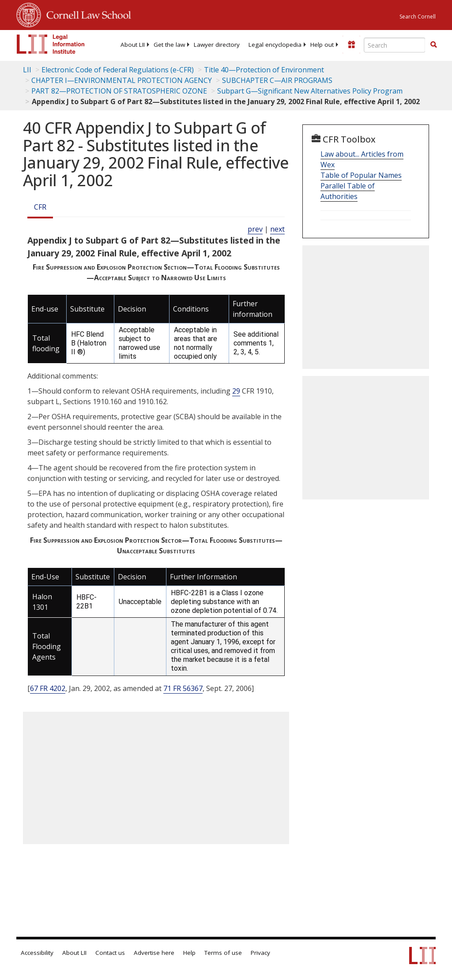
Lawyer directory (217, 45)
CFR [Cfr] (40, 207)
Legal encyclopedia (275, 45)
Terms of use (223, 953)
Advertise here (154, 953)
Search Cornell (418, 17)
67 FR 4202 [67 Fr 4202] (48, 688)
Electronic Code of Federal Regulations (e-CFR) (118, 70)
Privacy (260, 953)
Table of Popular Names (361, 175)
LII (27, 70)
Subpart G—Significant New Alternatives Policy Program (310, 91)
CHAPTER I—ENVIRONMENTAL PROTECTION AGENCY (122, 80)
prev (255, 229)
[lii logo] (51, 44)
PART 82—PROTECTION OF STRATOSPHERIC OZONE (119, 91)
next (277, 229)
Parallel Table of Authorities (348, 191)
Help (189, 953)
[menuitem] (133, 45)
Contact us (110, 953)
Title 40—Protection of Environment (264, 70)
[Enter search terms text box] (395, 45)
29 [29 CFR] (236, 391)
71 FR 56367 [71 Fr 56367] (183, 688)
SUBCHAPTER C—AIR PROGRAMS (277, 80)
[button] (433, 45)
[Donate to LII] (351, 45)
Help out (322, 45)
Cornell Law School (86, 14)
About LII (133, 45)
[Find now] (433, 45)
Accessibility (37, 953)
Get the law (169, 45)
